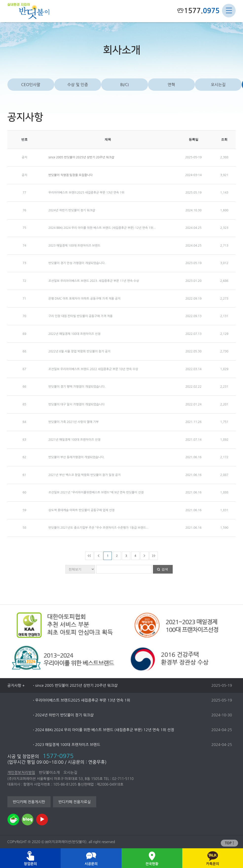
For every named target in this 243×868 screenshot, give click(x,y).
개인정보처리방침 (21, 772)
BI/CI (124, 85)
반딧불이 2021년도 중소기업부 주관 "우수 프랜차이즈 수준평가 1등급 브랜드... (98, 528)
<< (89, 556)
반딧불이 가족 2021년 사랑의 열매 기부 (74, 422)
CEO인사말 (31, 85)
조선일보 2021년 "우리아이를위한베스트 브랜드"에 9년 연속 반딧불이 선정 (96, 492)
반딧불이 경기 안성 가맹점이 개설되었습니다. (77, 263)
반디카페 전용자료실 (74, 802)
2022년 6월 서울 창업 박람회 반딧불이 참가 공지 (79, 351)
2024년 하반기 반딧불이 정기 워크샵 (72, 210)
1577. (202, 11)
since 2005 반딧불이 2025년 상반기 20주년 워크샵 (81, 157)
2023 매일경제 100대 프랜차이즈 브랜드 (74, 246)
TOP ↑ (230, 843)
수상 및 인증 (77, 85)
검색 (165, 569)
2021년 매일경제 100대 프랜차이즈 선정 (74, 440)
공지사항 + (16, 685)
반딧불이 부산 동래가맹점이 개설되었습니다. (76, 457)
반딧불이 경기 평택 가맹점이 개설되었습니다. (77, 387)
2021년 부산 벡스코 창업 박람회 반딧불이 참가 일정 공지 (84, 475)
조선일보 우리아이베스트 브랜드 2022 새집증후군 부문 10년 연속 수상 (93, 369)
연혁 (171, 85)
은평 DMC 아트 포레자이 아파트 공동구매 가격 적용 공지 (84, 299)
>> (154, 556)
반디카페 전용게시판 (29, 802)
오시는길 (218, 85)
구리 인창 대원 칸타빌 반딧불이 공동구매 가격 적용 (80, 316)
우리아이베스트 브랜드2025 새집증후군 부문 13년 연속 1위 (86, 193)
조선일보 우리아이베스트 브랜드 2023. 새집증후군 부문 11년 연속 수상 (94, 281)
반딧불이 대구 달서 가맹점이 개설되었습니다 (76, 404)
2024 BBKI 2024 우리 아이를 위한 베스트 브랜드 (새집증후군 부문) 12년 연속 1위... (102, 228)
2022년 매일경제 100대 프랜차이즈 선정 (74, 334)
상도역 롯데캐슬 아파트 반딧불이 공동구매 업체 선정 (81, 510)
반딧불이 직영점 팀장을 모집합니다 (70, 175)
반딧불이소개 (49, 772)
